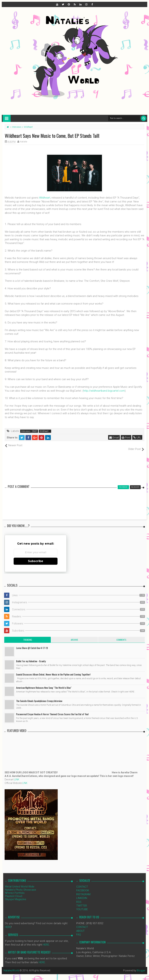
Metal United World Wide (20, 883)
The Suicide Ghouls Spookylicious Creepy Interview (39, 697)
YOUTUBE (82, 906)
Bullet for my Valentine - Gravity (31, 657)
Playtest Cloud (14, 892)
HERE (8, 923)
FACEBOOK (83, 887)
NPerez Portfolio (15, 889)
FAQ (79, 931)
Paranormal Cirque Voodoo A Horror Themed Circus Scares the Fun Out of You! (52, 710)
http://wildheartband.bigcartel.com (104, 391)
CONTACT (82, 883)
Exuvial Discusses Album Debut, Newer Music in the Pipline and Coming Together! (53, 670)
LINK (17, 776)
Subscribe (36, 557)
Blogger (141, 967)
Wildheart (45, 198)
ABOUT (80, 927)
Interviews (26, 431)
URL (137, 438)
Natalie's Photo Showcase (21, 886)
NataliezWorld (11, 967)
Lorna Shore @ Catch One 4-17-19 (32, 644)
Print (126, 438)
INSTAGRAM (83, 890)
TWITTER (82, 902)
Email (114, 438)
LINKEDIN (82, 894)
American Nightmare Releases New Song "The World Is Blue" (44, 684)
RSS (79, 898)
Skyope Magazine (16, 895)
